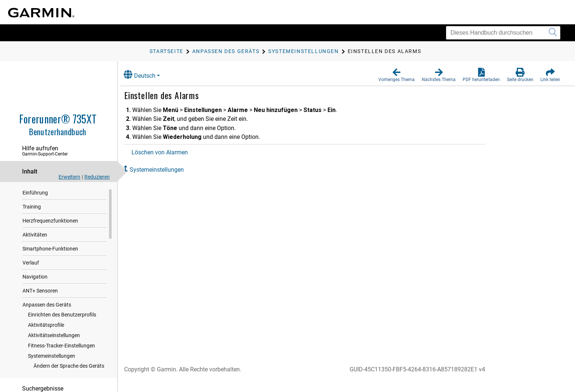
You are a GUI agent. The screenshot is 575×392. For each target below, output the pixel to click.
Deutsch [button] (147, 75)
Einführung (35, 193)
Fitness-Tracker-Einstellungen (62, 346)
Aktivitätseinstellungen (54, 336)
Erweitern (69, 177)
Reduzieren (97, 177)
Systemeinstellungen (52, 356)
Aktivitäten (35, 235)
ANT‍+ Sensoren (40, 291)
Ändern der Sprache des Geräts (69, 366)
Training (32, 207)
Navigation (35, 277)
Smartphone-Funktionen (50, 249)
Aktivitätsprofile (46, 325)
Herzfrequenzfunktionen (50, 221)
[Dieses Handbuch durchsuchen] (503, 33)
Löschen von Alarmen (167, 152)
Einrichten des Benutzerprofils (62, 315)
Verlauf (31, 263)
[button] (397, 75)
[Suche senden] (553, 33)
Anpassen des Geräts (47, 305)
